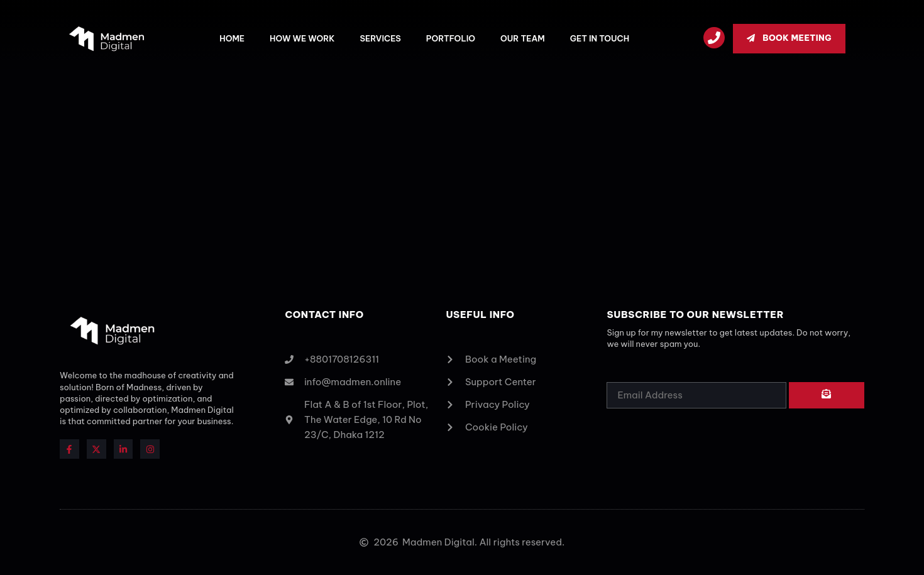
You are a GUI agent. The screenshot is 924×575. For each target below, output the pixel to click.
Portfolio (451, 38)
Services (380, 38)
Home (232, 38)
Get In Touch (600, 38)
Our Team (523, 38)
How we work (302, 38)
